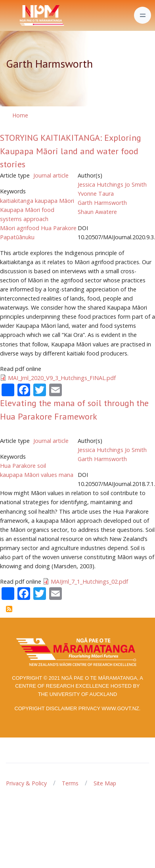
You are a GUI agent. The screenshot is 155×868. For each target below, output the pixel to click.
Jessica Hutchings (100, 184)
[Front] (22, 15)
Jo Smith (136, 184)
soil (42, 466)
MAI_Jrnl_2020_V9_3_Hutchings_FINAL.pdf (62, 378)
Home (20, 115)
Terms (70, 783)
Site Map (105, 783)
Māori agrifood (20, 228)
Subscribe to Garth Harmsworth (9, 609)
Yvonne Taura (96, 194)
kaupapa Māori (55, 201)
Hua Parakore (59, 228)
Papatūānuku (17, 237)
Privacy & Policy (26, 783)
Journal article (51, 175)
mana (66, 475)
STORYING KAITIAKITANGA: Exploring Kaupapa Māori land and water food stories (71, 151)
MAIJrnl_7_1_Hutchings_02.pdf (89, 582)
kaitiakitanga (17, 201)
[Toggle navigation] (143, 15)
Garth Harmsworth (102, 203)
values (49, 475)
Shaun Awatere (97, 212)
